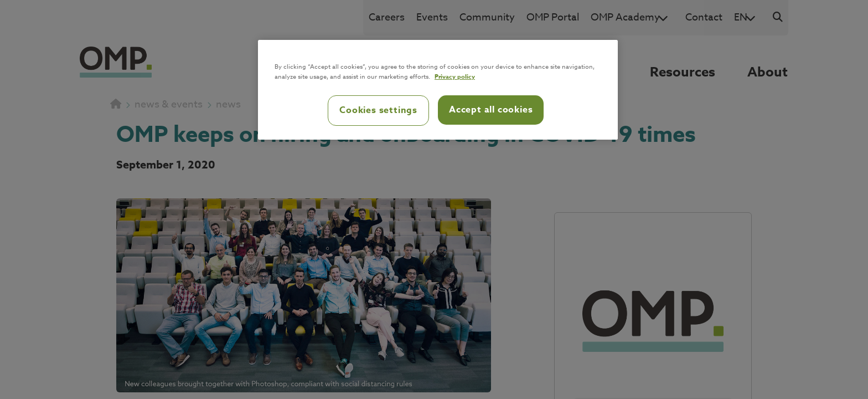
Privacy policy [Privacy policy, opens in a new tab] (455, 76)
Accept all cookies (491, 110)
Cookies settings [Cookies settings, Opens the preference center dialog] (378, 110)
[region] (438, 90)
